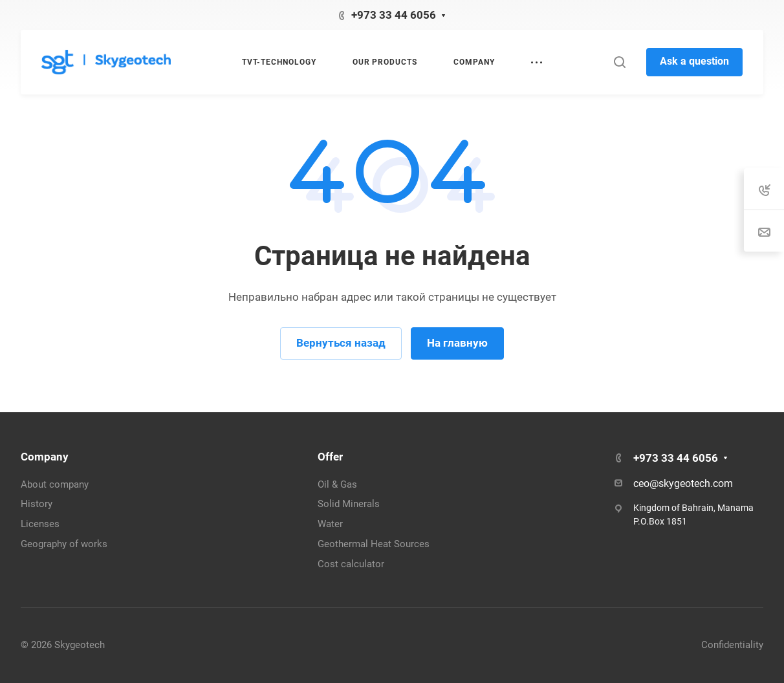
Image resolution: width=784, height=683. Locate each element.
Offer (330, 457)
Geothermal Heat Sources (374, 544)
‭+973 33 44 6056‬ (394, 15)
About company (55, 484)
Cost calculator (351, 564)
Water (330, 524)
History (37, 504)
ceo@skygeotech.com (683, 483)
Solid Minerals (349, 504)
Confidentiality (732, 645)
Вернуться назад (341, 343)
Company (45, 457)
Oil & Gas (337, 484)
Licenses (40, 524)
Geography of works (64, 544)
